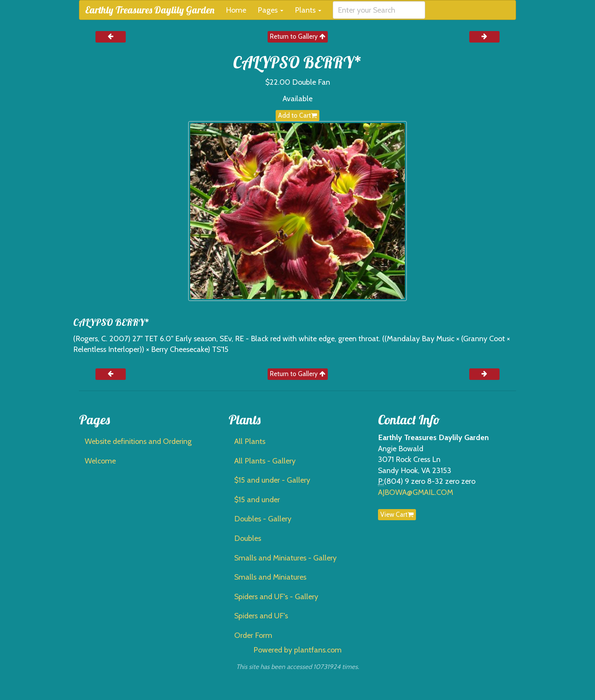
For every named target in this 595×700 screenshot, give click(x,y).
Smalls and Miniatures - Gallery (285, 558)
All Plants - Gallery (265, 461)
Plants (308, 10)
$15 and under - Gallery (272, 480)
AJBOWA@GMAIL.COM (416, 492)
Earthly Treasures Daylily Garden (150, 10)
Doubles (248, 538)
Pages (270, 10)
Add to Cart (297, 115)
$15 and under (257, 500)
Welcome (100, 461)
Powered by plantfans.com (297, 650)
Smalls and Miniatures (270, 577)
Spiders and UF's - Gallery (276, 596)
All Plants (250, 441)
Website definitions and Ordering (138, 441)
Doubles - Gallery (263, 519)
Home (236, 10)
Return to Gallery (298, 36)
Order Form (253, 635)
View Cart (397, 514)
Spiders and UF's (261, 616)
